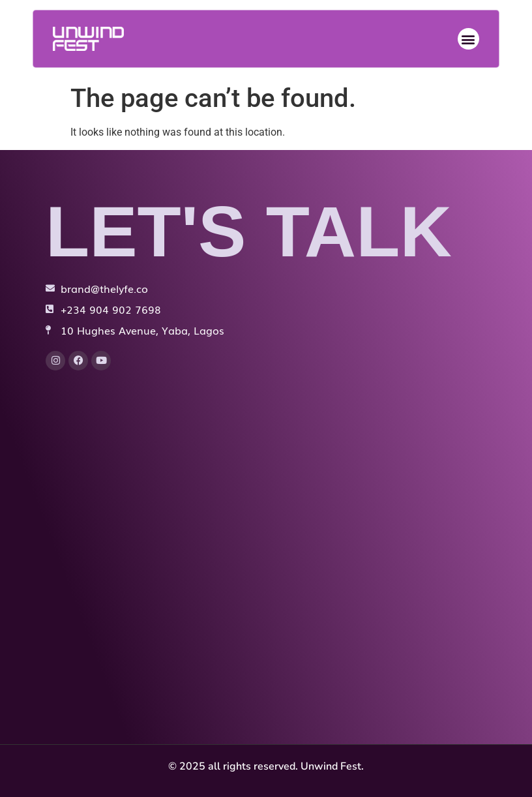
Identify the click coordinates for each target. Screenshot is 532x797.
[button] (468, 39)
